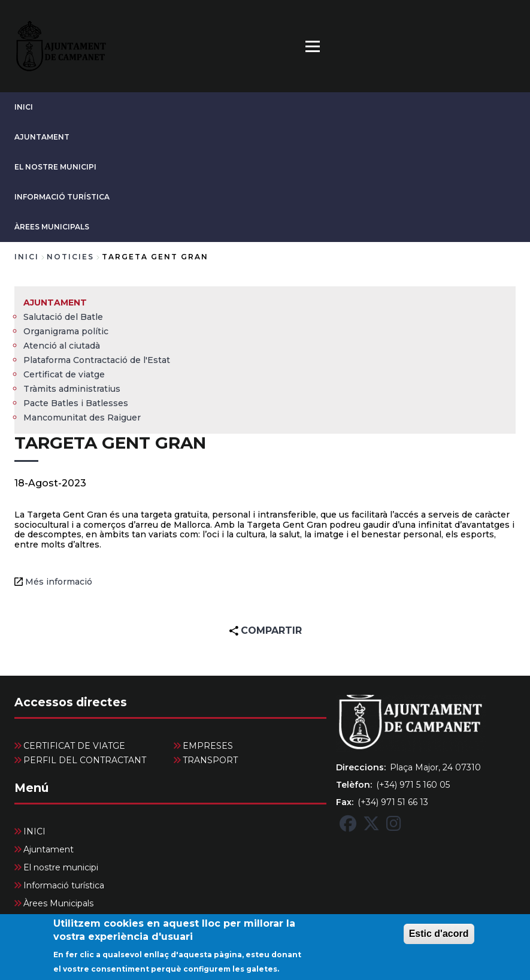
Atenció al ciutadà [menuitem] (62, 346)
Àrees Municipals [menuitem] (58, 903)
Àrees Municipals (52, 227)
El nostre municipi (55, 167)
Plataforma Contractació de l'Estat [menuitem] (97, 360)
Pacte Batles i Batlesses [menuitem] (76, 403)
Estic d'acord (439, 940)
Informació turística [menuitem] (64, 885)
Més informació (59, 582)
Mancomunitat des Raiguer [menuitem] (82, 418)
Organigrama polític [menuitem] (66, 331)
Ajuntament (42, 137)
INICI (24, 107)
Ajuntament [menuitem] (55, 303)
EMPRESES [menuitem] (208, 746)
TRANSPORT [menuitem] (210, 760)
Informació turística (62, 197)
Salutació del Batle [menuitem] (63, 317)
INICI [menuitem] (34, 831)
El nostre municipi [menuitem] (61, 867)
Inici (27, 257)
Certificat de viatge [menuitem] (64, 374)
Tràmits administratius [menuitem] (72, 389)
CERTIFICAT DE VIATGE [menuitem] (74, 746)
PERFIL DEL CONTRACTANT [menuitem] (85, 760)
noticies (70, 257)
